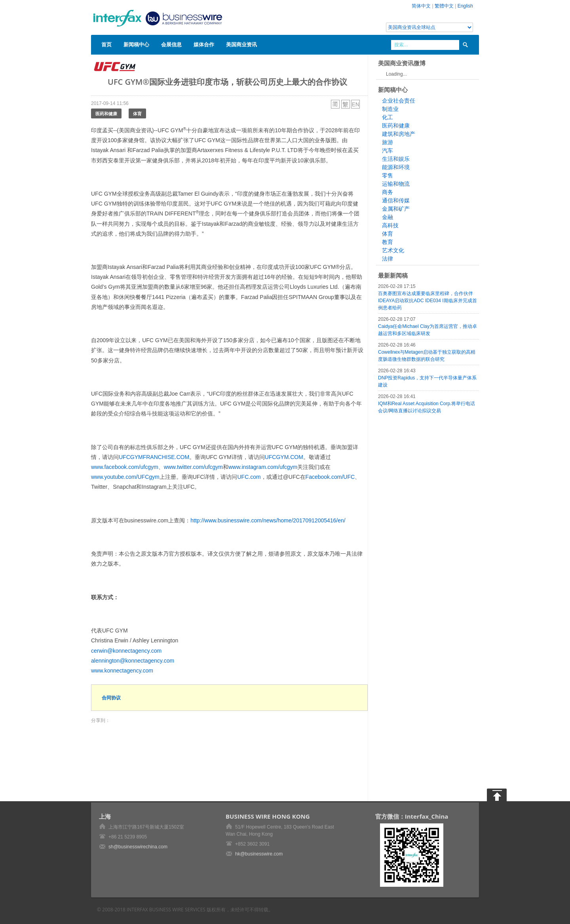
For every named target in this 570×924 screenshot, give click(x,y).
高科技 (390, 225)
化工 (388, 117)
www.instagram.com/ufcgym (263, 467)
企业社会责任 (399, 101)
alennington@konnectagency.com (133, 661)
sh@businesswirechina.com (138, 847)
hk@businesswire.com (259, 854)
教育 (388, 242)
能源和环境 (396, 167)
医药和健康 (106, 113)
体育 (137, 113)
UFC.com (249, 477)
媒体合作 (204, 44)
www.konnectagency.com (122, 671)
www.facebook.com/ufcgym (125, 467)
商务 (388, 192)
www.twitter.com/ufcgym (193, 467)
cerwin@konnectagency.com (126, 651)
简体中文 (421, 6)
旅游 (388, 142)
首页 (106, 44)
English (465, 6)
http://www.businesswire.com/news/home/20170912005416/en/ (268, 520)
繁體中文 (444, 6)
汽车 (388, 151)
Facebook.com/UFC (330, 477)
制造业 (390, 109)
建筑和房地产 (399, 134)
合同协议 (111, 698)
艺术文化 (393, 250)
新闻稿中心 (136, 44)
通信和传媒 (396, 200)
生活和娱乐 (396, 159)
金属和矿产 (396, 209)
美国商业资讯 (241, 44)
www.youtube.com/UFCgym (125, 477)
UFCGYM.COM (284, 457)
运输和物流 (396, 184)
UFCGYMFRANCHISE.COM (154, 457)
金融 (388, 217)
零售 (388, 175)
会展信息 (171, 44)
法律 (388, 259)
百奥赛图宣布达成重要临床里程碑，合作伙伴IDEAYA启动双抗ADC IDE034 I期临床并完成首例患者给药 (427, 301)
